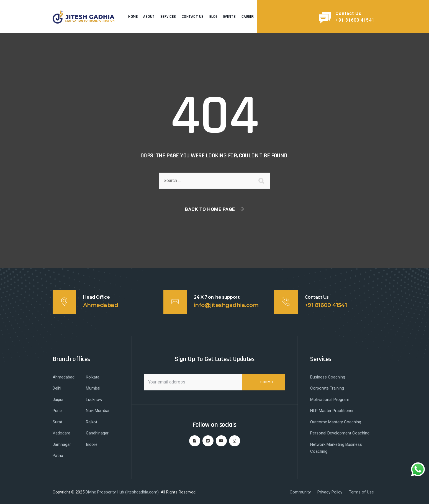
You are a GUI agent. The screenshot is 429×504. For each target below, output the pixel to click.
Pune (57, 411)
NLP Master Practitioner (332, 411)
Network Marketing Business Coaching (336, 448)
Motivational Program (330, 400)
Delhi (57, 388)
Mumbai (93, 388)
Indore (92, 444)
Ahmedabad (64, 377)
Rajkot (92, 422)
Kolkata (93, 377)
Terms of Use (361, 492)
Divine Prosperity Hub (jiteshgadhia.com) (122, 492)
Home (133, 17)
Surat (57, 422)
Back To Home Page (210, 209)
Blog (214, 17)
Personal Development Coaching (340, 433)
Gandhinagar (97, 433)
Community (300, 492)
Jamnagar (62, 444)
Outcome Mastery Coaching (336, 422)
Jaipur (58, 400)
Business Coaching (328, 377)
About (149, 17)
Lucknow (94, 400)
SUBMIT (267, 382)
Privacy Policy (330, 492)
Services (168, 17)
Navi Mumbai (97, 411)
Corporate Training (327, 388)
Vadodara (61, 433)
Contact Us (193, 17)
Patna (58, 456)
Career (248, 17)
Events (230, 17)
